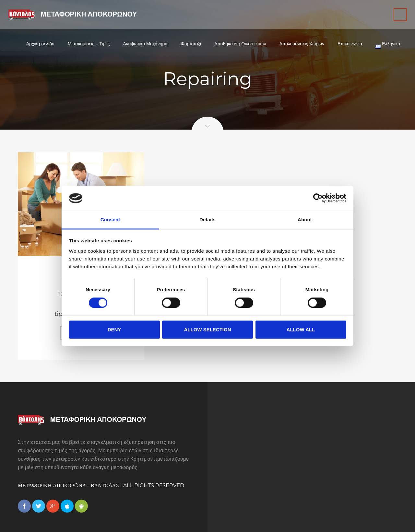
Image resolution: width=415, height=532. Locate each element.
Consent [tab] (110, 220)
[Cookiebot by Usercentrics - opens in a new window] (318, 198)
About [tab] (305, 220)
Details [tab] (207, 220)
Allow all (301, 329)
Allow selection (208, 329)
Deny (114, 329)
